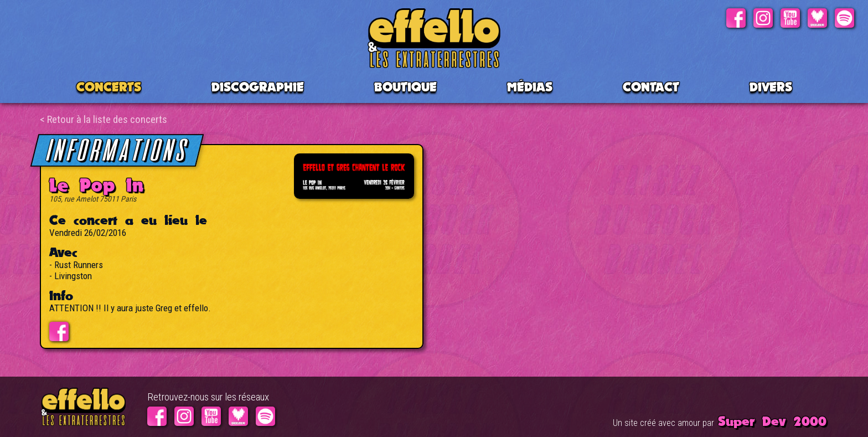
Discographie (258, 87)
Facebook (736, 18)
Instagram (763, 18)
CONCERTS (109, 87)
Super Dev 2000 (772, 421)
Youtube (790, 18)
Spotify (844, 18)
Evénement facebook (59, 331)
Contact (651, 87)
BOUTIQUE (405, 87)
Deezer (817, 18)
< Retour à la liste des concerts (104, 119)
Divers (771, 87)
